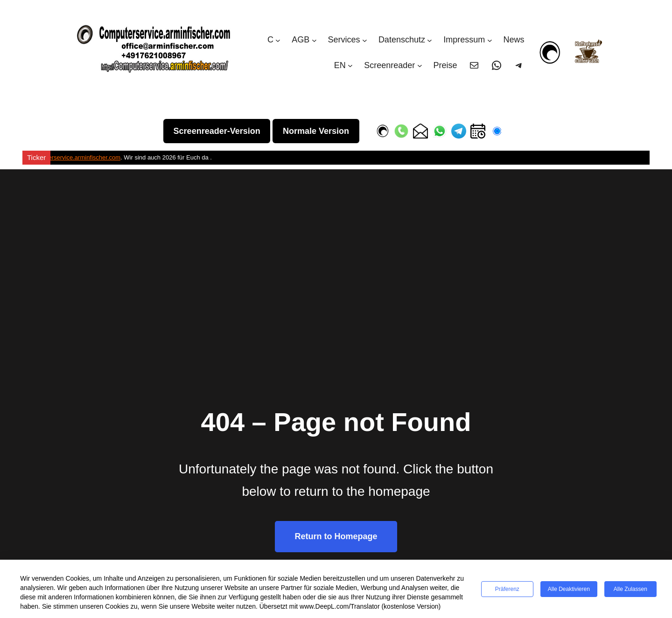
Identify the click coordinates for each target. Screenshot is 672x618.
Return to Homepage (336, 536)
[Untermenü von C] (278, 40)
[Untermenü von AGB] (314, 40)
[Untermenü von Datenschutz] (430, 40)
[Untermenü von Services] (365, 40)
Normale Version (316, 131)
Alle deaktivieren (569, 589)
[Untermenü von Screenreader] (420, 66)
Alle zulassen (630, 589)
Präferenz (507, 589)
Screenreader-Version (217, 131)
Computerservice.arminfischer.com (74, 157)
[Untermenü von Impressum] (490, 40)
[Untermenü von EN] (350, 66)
